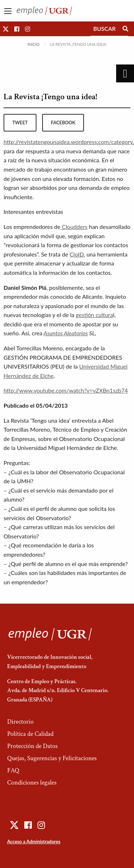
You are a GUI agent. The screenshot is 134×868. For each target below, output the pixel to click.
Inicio (34, 44)
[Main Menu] (8, 11)
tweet (20, 123)
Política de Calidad (30, 734)
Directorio (20, 722)
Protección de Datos (32, 746)
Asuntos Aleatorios (66, 333)
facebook (63, 123)
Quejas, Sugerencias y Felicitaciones (52, 758)
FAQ (13, 770)
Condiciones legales (32, 783)
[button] (6, 29)
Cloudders (74, 227)
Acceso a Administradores (34, 841)
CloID (77, 254)
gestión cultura (94, 315)
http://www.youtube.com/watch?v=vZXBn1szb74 (66, 390)
